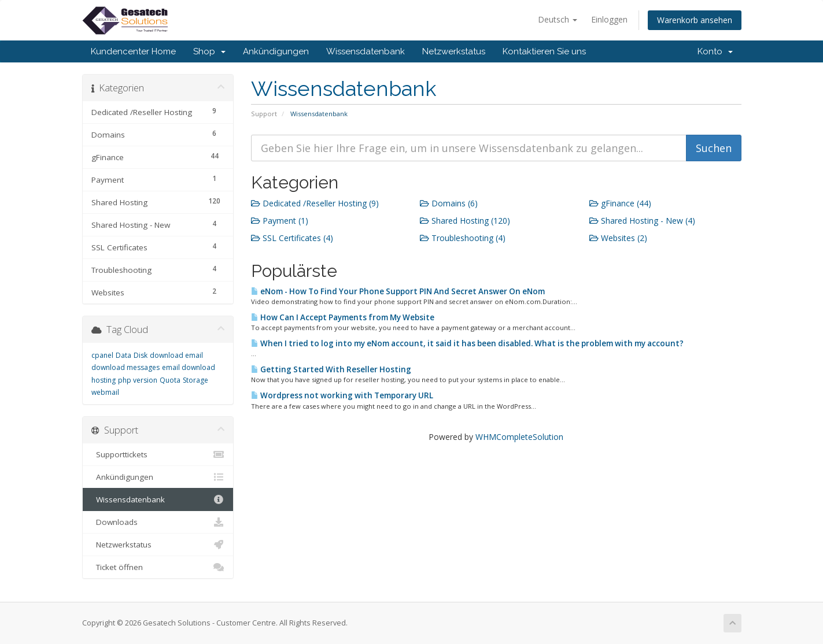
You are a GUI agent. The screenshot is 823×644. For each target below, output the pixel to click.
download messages (126, 367)
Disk (141, 355)
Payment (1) (280, 221)
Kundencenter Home (133, 51)
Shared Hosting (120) (465, 221)
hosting (104, 380)
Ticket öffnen (158, 567)
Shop (209, 51)
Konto (715, 51)
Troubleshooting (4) (463, 238)
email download (189, 367)
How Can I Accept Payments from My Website (343, 317)
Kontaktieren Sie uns (544, 51)
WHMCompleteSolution (519, 437)
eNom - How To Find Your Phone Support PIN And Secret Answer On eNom (398, 291)
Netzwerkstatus (454, 51)
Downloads (158, 522)
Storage (195, 380)
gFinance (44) (620, 203)
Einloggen (609, 19)
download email (176, 355)
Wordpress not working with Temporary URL (342, 395)
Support (264, 114)
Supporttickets (158, 454)
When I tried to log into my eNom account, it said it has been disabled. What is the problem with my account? (467, 343)
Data (123, 355)
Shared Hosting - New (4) (642, 221)
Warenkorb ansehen (695, 20)
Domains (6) (449, 203)
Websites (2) (618, 238)
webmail (105, 392)
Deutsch (558, 19)
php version (138, 380)
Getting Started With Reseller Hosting (331, 369)
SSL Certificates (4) (292, 238)
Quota (170, 380)
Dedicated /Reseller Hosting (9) (315, 203)
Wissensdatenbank (366, 51)
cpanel (102, 355)
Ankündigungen (276, 51)
